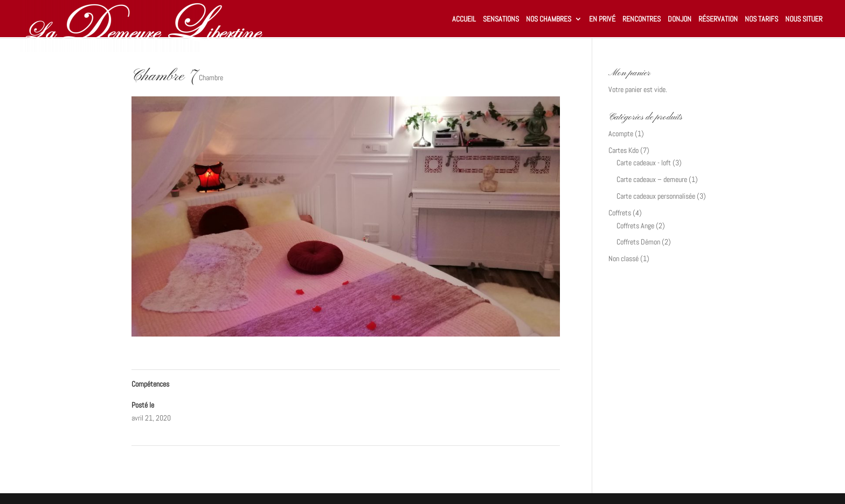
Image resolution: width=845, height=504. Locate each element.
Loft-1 (547, 459)
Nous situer (804, 19)
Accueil (464, 19)
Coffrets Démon (638, 242)
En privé (602, 19)
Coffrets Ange (635, 226)
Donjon (680, 19)
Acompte (621, 134)
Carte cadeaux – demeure (652, 179)
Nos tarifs (761, 19)
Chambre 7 (151, 459)
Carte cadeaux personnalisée (656, 196)
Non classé (624, 258)
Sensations (501, 19)
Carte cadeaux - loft (644, 163)
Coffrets (620, 213)
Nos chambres (549, 19)
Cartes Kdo (624, 150)
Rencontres (642, 19)
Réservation (718, 19)
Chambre (211, 78)
